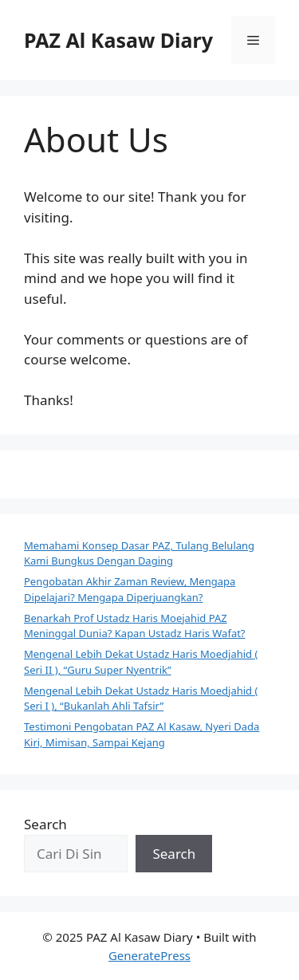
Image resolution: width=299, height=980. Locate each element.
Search (45, 824)
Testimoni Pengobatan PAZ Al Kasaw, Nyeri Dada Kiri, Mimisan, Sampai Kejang (142, 734)
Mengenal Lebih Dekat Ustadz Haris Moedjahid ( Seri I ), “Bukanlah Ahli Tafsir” (141, 699)
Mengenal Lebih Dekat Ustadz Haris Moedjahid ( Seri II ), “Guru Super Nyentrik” (141, 662)
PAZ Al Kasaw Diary (118, 40)
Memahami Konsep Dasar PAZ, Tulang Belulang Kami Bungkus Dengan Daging (139, 553)
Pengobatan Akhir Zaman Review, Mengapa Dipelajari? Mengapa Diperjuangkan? (130, 589)
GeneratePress (149, 955)
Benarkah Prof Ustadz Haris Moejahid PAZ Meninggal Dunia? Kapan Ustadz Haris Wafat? (135, 626)
